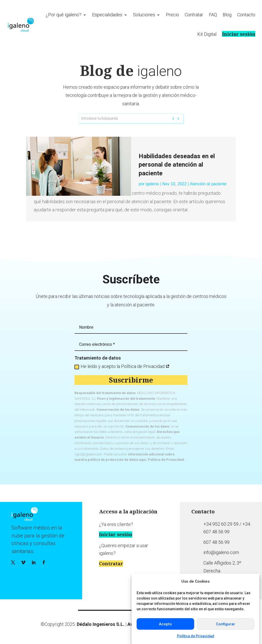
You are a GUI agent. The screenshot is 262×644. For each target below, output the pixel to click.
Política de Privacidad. (166, 460)
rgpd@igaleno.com (88, 454)
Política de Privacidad (196, 636)
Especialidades (107, 15)
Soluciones (144, 15)
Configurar (226, 624)
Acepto (165, 624)
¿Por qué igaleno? (64, 15)
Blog (227, 15)
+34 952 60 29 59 (221, 524)
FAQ (213, 15)
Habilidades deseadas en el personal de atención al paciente (177, 165)
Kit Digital (207, 34)
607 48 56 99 (216, 542)
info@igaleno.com (221, 552)
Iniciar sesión (239, 34)
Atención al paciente (208, 184)
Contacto (246, 15)
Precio (172, 15)
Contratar (194, 15)
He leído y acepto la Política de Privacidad (122, 366)
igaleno (152, 184)
